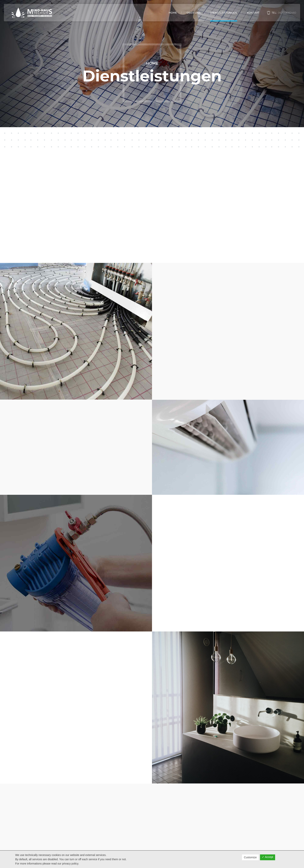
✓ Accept (268, 857)
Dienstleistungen (224, 13)
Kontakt (253, 13)
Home (173, 13)
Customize (250, 857)
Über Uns (194, 13)
